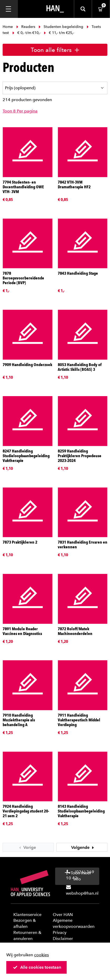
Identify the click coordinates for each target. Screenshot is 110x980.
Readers (26, 27)
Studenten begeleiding (61, 27)
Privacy (60, 932)
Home (8, 27)
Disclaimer (63, 939)
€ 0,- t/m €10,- (26, 33)
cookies (41, 955)
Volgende (83, 847)
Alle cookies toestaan (37, 967)
